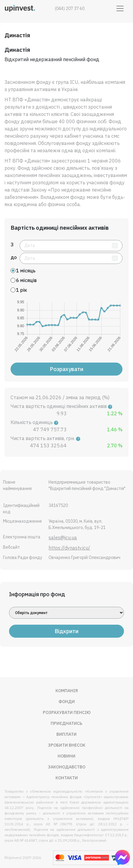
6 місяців (26, 280)
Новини (66, 756)
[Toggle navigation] (120, 8)
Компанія (67, 691)
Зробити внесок (67, 745)
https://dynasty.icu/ (69, 548)
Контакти (67, 778)
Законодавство (67, 767)
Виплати (66, 734)
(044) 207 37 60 (70, 8)
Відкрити (66, 631)
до (14, 257)
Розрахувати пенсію (67, 712)
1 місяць (26, 271)
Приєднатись (66, 723)
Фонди (67, 702)
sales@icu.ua (63, 538)
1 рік (22, 290)
